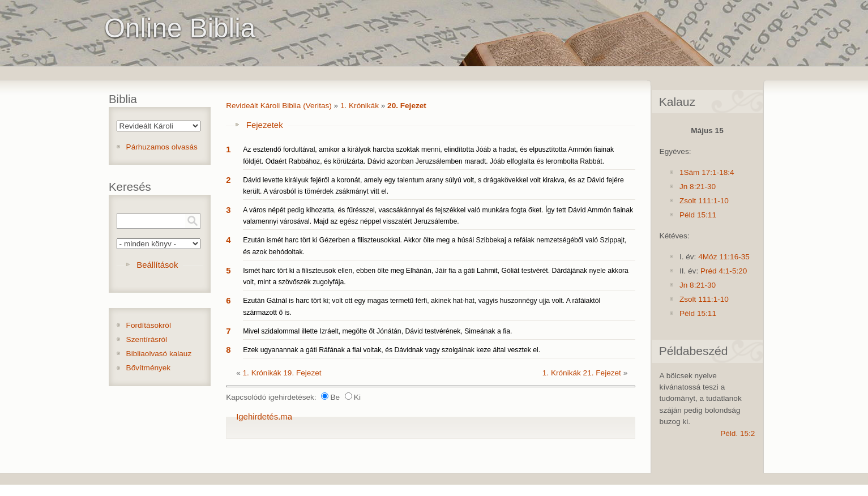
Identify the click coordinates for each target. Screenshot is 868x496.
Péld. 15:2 (737, 433)
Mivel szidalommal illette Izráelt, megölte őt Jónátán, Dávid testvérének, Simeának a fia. (377, 331)
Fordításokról (149, 325)
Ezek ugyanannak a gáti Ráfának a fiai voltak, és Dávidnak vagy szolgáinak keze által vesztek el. (392, 350)
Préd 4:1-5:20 (724, 271)
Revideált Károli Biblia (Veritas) (279, 106)
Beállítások (157, 265)
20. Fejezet (407, 106)
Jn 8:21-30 (698, 187)
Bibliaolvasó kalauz (159, 354)
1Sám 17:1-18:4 (707, 172)
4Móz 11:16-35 (724, 257)
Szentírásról (147, 339)
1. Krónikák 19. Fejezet (282, 373)
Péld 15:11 (698, 215)
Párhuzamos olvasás (162, 147)
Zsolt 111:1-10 (704, 201)
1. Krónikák (360, 106)
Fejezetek (265, 125)
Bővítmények (149, 368)
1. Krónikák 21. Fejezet (582, 373)
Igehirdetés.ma (264, 416)
